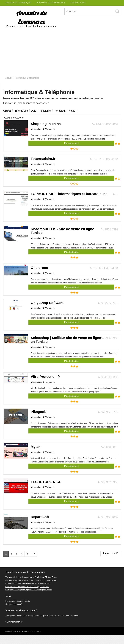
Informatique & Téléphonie (27, 78)
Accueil (9, 78)
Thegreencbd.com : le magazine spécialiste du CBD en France (32, 577)
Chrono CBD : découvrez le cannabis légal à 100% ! (27, 587)
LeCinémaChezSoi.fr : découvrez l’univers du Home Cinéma (31, 580)
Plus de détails (71, 143)
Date (34, 111)
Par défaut (60, 111)
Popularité (45, 111)
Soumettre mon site (15, 622)
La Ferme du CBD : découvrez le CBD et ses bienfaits (28, 583)
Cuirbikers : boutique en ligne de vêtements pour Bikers (29, 590)
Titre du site (21, 111)
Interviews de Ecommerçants (18, 601)
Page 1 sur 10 (111, 553)
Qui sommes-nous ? (14, 604)
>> (33, 554)
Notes (72, 111)
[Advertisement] (62, 51)
